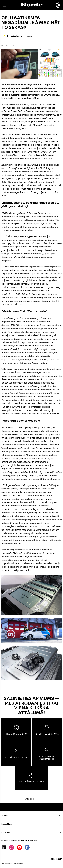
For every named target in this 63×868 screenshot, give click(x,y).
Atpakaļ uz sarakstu (19, 36)
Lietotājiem (7, 824)
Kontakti (5, 832)
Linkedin (4, 847)
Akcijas (5, 816)
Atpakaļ (30, 799)
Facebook (27, 847)
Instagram (12, 847)
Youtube (19, 847)
